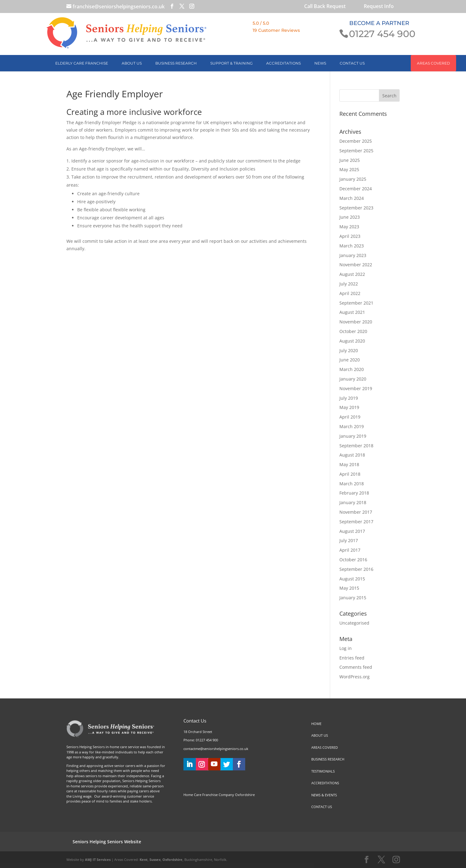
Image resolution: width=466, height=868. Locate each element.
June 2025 (350, 160)
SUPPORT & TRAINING (231, 63)
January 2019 (353, 436)
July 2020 (349, 350)
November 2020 (356, 322)
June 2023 (350, 217)
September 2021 (356, 303)
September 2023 (356, 208)
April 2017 (350, 550)
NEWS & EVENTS (324, 795)
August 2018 (352, 455)
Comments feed (356, 667)
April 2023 (350, 236)
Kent (144, 860)
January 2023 (353, 255)
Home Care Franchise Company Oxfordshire (219, 795)
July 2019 (349, 398)
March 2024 (352, 198)
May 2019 (349, 407)
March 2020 (352, 369)
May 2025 (349, 169)
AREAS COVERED (433, 63)
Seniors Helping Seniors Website (107, 842)
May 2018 (349, 464)
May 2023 (349, 227)
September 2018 (356, 446)
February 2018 (354, 493)
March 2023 (352, 246)
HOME (316, 724)
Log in (346, 648)
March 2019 (352, 426)
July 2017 (349, 540)
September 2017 (356, 522)
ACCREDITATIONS (283, 63)
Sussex (155, 860)
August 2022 (352, 274)
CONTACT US (352, 63)
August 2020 (352, 341)
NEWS (320, 63)
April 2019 (350, 417)
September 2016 (356, 569)
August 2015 (352, 579)
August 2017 (352, 531)
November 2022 (356, 265)
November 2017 (356, 512)
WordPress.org (355, 677)
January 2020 (353, 379)
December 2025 (356, 141)
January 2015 (353, 598)
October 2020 (353, 331)
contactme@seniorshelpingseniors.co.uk (216, 749)
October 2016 (353, 560)
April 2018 (350, 474)
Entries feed (352, 658)
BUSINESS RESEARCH (176, 63)
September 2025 (356, 151)
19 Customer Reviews (276, 30)
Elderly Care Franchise (82, 63)
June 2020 (350, 360)
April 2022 (350, 293)
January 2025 (353, 179)
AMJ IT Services (98, 860)
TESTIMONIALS (323, 771)
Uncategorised (354, 623)
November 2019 (356, 388)
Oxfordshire (172, 860)
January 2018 (353, 502)
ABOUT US (132, 63)
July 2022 (349, 284)
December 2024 (356, 189)
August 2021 (352, 312)
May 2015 (349, 588)
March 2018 (352, 484)
